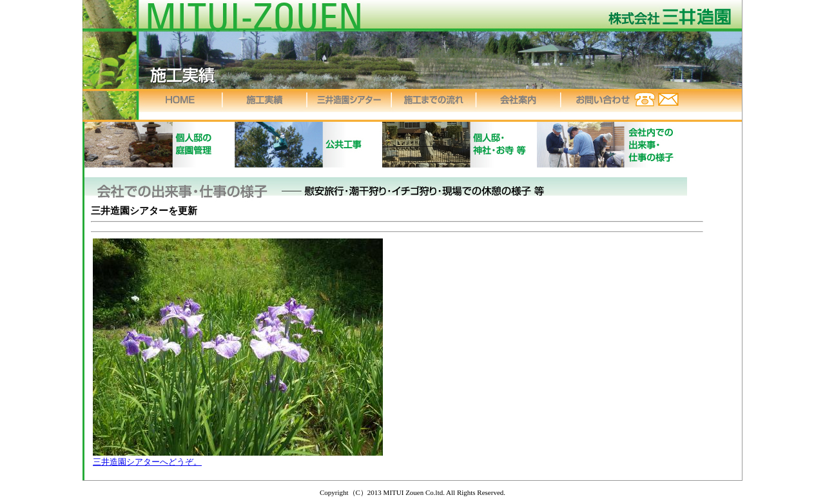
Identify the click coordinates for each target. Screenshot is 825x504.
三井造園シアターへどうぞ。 (147, 462)
